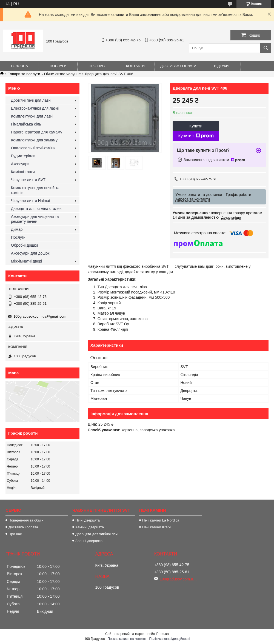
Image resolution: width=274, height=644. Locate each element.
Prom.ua (163, 634)
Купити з (196, 136)
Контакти (135, 66)
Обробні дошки (24, 245)
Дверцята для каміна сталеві (37, 209)
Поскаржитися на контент (127, 639)
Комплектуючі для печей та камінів (35, 190)
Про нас (97, 66)
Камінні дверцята (90, 527)
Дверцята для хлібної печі (97, 534)
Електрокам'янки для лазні (35, 108)
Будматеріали (23, 156)
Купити (196, 126)
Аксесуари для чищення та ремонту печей (35, 219)
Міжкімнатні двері (26, 261)
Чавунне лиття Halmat (31, 201)
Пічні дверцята (88, 520)
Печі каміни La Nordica (161, 520)
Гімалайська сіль (26, 124)
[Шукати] (266, 48)
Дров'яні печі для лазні (31, 100)
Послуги (58, 66)
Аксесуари (20, 164)
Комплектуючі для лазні (32, 116)
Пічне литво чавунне (62, 74)
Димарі (17, 229)
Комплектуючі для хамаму (34, 140)
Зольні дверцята (89, 541)
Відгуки (221, 66)
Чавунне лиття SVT (28, 180)
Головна (19, 66)
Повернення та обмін (26, 520)
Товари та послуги (24, 74)
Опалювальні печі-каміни (33, 148)
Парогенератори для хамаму (37, 132)
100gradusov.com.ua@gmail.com (40, 316)
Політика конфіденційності (169, 639)
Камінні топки (23, 172)
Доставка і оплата (178, 66)
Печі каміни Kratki (157, 527)
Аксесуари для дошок (30, 253)
